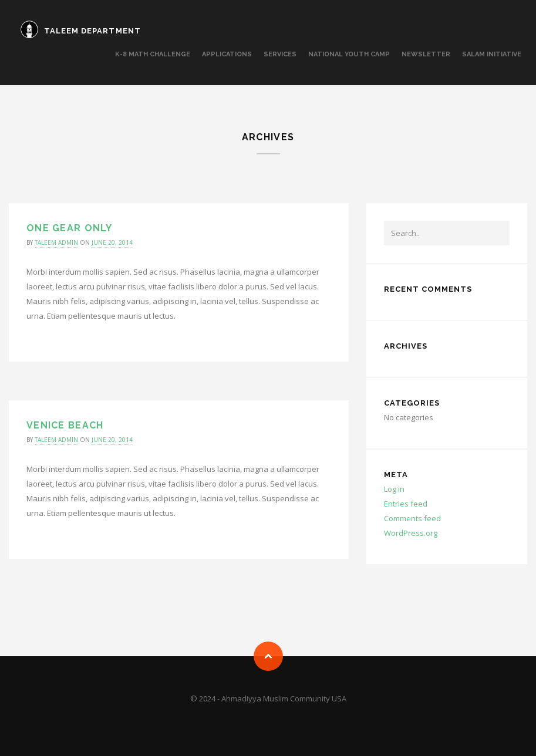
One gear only (70, 228)
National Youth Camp (349, 54)
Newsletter (426, 54)
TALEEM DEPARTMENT (92, 31)
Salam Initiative (492, 54)
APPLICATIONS (227, 54)
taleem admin (56, 242)
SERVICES (280, 54)
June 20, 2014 (112, 242)
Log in (394, 489)
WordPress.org (411, 533)
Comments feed (412, 518)
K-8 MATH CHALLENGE (153, 54)
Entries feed (406, 504)
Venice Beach (65, 425)
